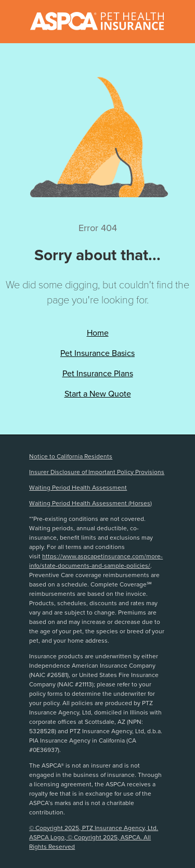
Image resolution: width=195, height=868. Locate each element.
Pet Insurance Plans (98, 373)
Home (98, 333)
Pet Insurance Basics (97, 353)
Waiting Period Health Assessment (78, 488)
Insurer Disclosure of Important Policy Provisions (97, 472)
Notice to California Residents (71, 456)
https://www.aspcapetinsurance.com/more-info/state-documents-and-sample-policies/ (96, 561)
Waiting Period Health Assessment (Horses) (90, 503)
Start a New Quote (98, 394)
